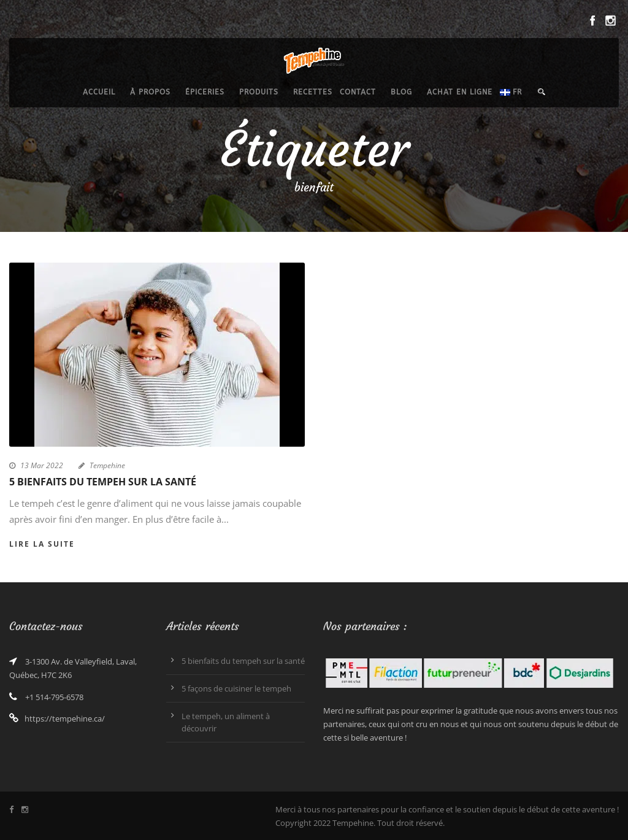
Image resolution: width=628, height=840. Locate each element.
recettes (313, 92)
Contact (358, 92)
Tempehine (107, 465)
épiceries (205, 92)
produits (259, 92)
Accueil (99, 92)
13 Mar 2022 (42, 465)
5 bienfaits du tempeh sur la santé (103, 482)
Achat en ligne (460, 92)
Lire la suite (42, 544)
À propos (150, 92)
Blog (401, 92)
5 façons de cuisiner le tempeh (236, 688)
